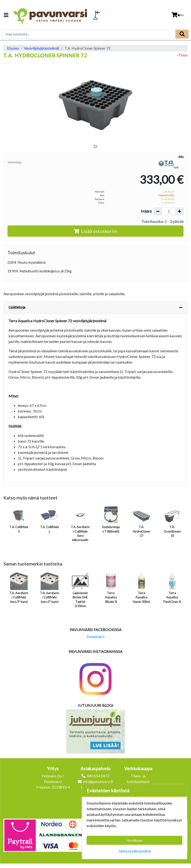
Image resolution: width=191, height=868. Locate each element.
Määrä (146, 211)
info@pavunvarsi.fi (98, 781)
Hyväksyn (134, 840)
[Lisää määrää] (180, 211)
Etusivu (13, 48)
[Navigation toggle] (6, 15)
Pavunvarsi (96, 636)
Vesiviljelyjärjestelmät (42, 48)
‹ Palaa (182, 55)
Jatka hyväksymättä (134, 851)
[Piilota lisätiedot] (181, 307)
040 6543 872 (98, 776)
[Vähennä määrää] (158, 211)
